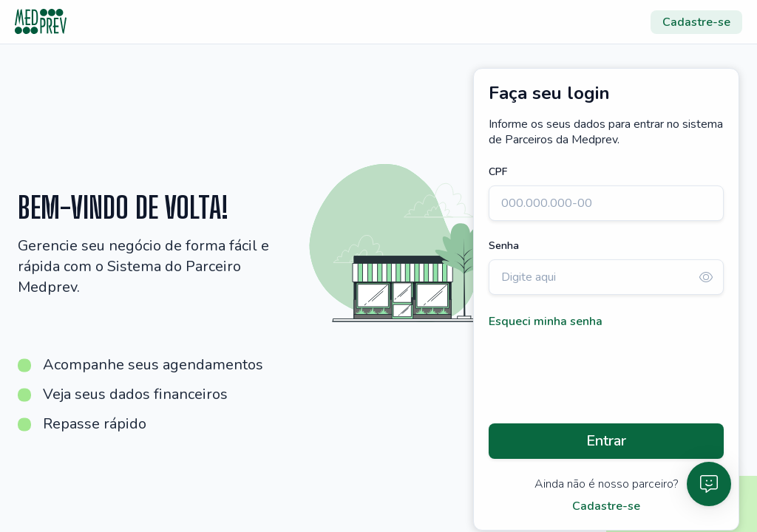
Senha (504, 246)
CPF (498, 172)
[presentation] (601, 377)
